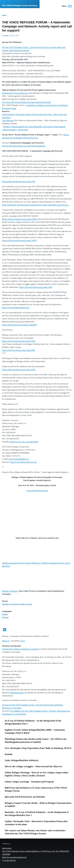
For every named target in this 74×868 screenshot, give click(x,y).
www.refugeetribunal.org (37, 490)
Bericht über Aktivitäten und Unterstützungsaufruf (24, 146)
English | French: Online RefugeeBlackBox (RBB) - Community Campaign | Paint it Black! (35, 731)
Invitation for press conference (15, 93)
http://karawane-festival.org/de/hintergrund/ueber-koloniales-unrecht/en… (36, 205)
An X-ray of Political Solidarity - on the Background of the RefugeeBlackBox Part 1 (33, 722)
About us (6, 641)
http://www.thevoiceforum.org (23, 462)
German (5, 617)
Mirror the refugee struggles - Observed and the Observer (34, 766)
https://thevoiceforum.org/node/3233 (19, 341)
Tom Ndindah (8, 120)
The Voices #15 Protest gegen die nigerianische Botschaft (26, 102)
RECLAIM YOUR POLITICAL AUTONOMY (25, 797)
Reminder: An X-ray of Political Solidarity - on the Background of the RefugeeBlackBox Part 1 (37, 814)
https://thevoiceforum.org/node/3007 (19, 240)
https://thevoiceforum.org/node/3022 (19, 369)
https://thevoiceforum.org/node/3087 (36, 287)
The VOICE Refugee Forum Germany (20, 6)
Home (4, 15)
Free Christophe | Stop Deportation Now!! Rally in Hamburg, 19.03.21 (38, 748)
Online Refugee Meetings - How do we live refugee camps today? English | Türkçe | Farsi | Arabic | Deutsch (37, 774)
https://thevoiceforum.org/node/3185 (19, 350)
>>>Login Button (9, 860)
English (5, 614)
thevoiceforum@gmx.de (19, 459)
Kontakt (9, 754)
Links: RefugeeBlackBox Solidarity (22, 760)
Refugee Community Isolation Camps (17, 604)
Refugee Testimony (10, 591)
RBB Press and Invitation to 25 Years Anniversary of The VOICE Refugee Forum (36, 789)
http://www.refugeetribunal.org (16, 307)
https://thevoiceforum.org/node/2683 (19, 219)
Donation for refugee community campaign (20, 649)
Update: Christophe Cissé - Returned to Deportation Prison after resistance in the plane (36, 823)
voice (6, 36)
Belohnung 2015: (17, 693)
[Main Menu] (66, 6)
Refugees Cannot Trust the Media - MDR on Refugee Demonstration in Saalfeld (38, 805)
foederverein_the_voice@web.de (24, 442)
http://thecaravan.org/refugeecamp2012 (20, 325)
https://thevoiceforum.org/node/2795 (19, 181)
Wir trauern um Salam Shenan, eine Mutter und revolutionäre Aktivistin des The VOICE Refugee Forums (35, 832)
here (23, 641)
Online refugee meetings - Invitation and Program (29, 782)
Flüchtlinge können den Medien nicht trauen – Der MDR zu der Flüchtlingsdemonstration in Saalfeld (36, 740)
